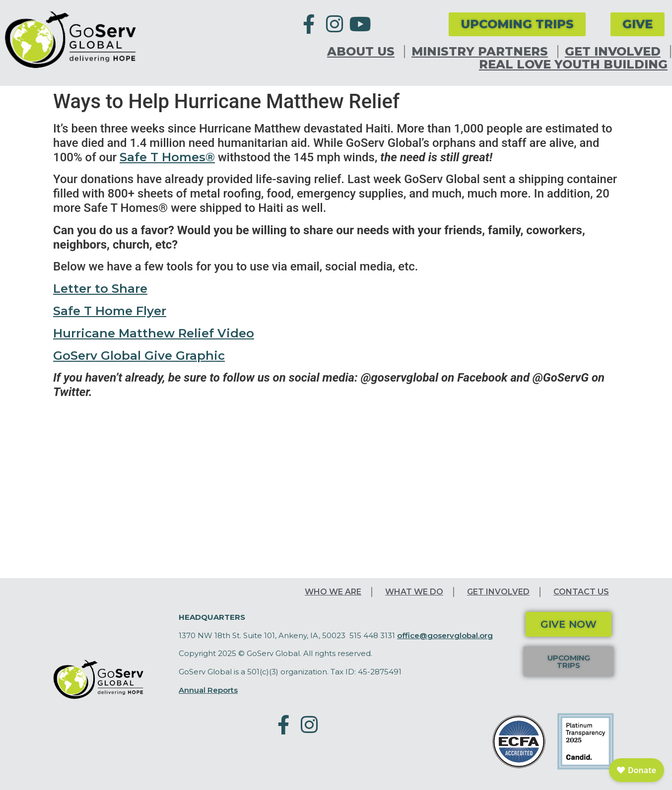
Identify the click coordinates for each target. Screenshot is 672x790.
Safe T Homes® (167, 157)
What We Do (414, 592)
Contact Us (581, 592)
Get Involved (615, 52)
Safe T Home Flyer (110, 311)
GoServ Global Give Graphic (139, 356)
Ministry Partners (482, 52)
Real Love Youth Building (573, 65)
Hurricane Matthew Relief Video (154, 333)
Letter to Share (100, 289)
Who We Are (333, 592)
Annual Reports (208, 690)
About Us (363, 52)
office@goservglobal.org (445, 635)
